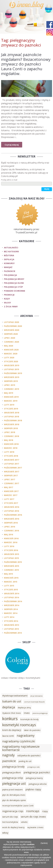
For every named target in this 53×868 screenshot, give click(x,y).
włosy (7, 303)
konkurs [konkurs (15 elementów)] (10, 719)
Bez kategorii (11, 251)
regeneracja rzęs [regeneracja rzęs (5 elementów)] (13, 811)
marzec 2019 (11, 401)
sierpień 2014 (11, 609)
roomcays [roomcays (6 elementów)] (33, 811)
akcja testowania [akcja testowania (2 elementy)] (36, 696)
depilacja (9, 259)
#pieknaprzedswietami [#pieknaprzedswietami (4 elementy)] (15, 696)
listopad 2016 (11, 511)
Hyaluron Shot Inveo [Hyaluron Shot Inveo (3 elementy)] (12, 713)
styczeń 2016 (11, 550)
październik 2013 (13, 633)
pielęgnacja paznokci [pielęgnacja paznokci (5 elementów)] (37, 772)
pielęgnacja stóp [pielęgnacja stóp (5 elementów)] (13, 778)
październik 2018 (13, 420)
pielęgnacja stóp (13, 287)
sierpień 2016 (11, 523)
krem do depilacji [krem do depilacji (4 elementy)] (12, 730)
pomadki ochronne (15, 291)
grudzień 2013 (12, 625)
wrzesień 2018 (12, 424)
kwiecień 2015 (11, 578)
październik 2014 (13, 601)
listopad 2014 (11, 597)
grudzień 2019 (12, 365)
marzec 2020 (11, 354)
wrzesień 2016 (12, 519)
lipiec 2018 (9, 432)
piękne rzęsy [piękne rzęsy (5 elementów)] (33, 789)
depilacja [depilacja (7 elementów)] (9, 707)
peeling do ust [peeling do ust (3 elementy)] (25, 761)
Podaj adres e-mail (9, 180)
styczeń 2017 (11, 503)
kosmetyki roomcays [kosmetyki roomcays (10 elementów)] (19, 725)
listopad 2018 (11, 417)
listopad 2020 (11, 322)
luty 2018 (9, 452)
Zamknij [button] (44, 843)
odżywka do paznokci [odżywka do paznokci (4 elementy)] (29, 755)
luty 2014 (9, 617)
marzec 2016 (11, 542)
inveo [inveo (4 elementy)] (27, 713)
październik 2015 (13, 562)
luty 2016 (9, 546)
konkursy (9, 263)
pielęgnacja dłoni (14, 283)
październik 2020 (13, 326)
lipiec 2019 (9, 385)
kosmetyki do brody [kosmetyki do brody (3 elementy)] (30, 719)
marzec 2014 (11, 613)
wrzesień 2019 (12, 377)
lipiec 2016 (9, 527)
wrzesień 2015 (12, 566)
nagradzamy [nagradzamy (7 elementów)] (26, 735)
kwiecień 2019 (11, 397)
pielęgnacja (10, 275)
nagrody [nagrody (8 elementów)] (8, 755)
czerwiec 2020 (11, 342)
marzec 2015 (11, 582)
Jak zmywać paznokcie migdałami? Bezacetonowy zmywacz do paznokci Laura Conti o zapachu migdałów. (26, 64)
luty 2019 (9, 405)
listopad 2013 (11, 629)
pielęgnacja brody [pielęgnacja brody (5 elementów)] (13, 767)
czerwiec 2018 (11, 436)
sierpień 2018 (11, 428)
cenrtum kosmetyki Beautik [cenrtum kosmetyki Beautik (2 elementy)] (34, 702)
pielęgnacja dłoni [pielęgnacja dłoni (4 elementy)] (12, 772)
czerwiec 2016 (11, 531)
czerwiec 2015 (11, 570)
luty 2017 (9, 499)
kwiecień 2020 (11, 350)
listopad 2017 (11, 464)
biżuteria (9, 255)
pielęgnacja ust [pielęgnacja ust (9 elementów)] (14, 783)
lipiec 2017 (9, 479)
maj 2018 (8, 440)
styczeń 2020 (11, 361)
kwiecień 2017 (11, 491)
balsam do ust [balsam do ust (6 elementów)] (12, 701)
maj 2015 (8, 574)
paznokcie (10, 271)
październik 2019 (13, 373)
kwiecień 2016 (11, 538)
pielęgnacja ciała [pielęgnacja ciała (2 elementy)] (33, 767)
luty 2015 (9, 586)
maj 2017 (8, 487)
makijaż (8, 267)
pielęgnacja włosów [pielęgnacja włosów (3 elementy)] (38, 784)
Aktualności (11, 248)
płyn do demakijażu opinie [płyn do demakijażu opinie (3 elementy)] (14, 800)
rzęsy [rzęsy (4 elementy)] (45, 811)
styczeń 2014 (11, 621)
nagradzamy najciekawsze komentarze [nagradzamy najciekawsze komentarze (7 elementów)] (21, 748)
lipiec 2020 (9, 338)
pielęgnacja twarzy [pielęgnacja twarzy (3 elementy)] (34, 778)
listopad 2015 (11, 558)
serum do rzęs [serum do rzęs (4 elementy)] (10, 817)
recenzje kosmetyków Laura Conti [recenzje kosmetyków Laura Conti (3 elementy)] (18, 806)
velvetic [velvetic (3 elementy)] (24, 822)
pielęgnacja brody (14, 279)
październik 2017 (13, 468)
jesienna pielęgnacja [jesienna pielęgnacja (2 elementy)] (40, 713)
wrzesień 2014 (12, 605)
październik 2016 (13, 515)
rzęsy (7, 299)
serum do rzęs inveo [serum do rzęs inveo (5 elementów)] (33, 817)
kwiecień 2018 (11, 444)
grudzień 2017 (12, 460)
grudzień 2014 (12, 593)
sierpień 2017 (11, 476)
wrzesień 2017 (12, 472)
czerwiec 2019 (11, 389)
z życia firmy (11, 307)
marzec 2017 (11, 495)
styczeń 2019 (11, 409)
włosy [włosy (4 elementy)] (5, 833)
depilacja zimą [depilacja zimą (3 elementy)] (24, 708)
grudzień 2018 (12, 413)
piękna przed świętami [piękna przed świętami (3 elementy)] (12, 790)
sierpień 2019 (11, 381)
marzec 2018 (11, 448)
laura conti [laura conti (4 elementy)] (8, 736)
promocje (9, 295)
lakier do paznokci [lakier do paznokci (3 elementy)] (32, 730)
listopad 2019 (11, 369)
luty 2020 (9, 358)
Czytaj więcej (12, 145)
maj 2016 (8, 534)
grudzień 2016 (12, 507)
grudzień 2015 (12, 554)
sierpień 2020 (11, 334)
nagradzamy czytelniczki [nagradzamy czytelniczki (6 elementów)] (19, 741)
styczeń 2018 (11, 456)
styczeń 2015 (11, 590)
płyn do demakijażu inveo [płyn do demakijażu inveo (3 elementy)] (14, 795)
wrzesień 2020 (12, 330)
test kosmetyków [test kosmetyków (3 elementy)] (10, 822)
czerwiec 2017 (11, 483)
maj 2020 (8, 346)
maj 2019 (8, 393)
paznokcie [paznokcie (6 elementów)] (9, 761)
